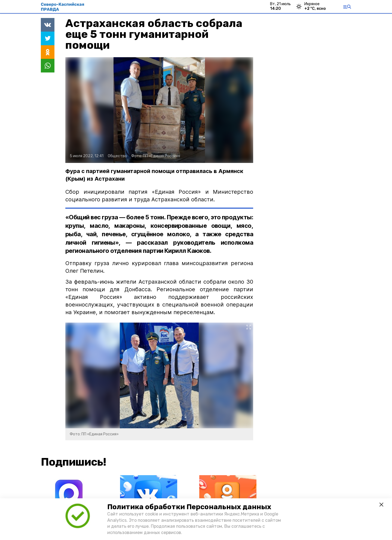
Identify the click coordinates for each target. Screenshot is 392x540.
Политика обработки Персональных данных (189, 507)
